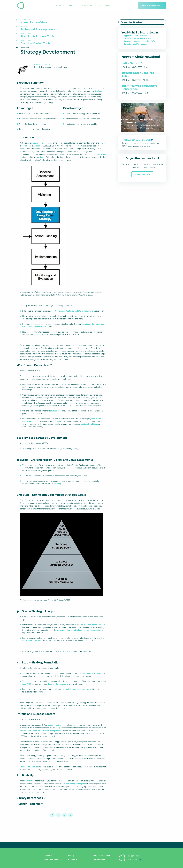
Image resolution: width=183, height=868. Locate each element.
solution (26, 146)
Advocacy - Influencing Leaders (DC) (139, 41)
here (131, 125)
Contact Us (73, 860)
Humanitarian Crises (34, 22)
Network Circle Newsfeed (141, 57)
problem (37, 146)
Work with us (87, 6)
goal (101, 143)
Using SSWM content (101, 856)
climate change (77, 630)
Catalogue (104, 6)
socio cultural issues (90, 424)
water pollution (63, 630)
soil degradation (94, 630)
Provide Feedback (142, 174)
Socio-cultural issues (29, 767)
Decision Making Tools (35, 43)
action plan (44, 327)
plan (42, 143)
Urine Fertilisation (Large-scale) (138, 38)
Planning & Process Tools (38, 36)
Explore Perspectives (151, 6)
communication (55, 725)
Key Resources (99, 860)
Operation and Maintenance (136, 44)
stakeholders (56, 411)
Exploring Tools (99, 154)
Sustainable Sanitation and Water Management (75, 311)
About (72, 6)
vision (42, 157)
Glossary (48, 856)
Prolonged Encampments (38, 29)
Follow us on (134, 859)
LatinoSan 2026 (132, 63)
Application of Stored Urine (135, 36)
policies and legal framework (93, 625)
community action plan (91, 673)
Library (71, 856)
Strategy (98, 91)
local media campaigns (58, 684)
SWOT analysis (68, 652)
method (35, 143)
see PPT (59, 421)
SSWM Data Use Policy (53, 860)
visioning (58, 484)
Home (59, 6)
